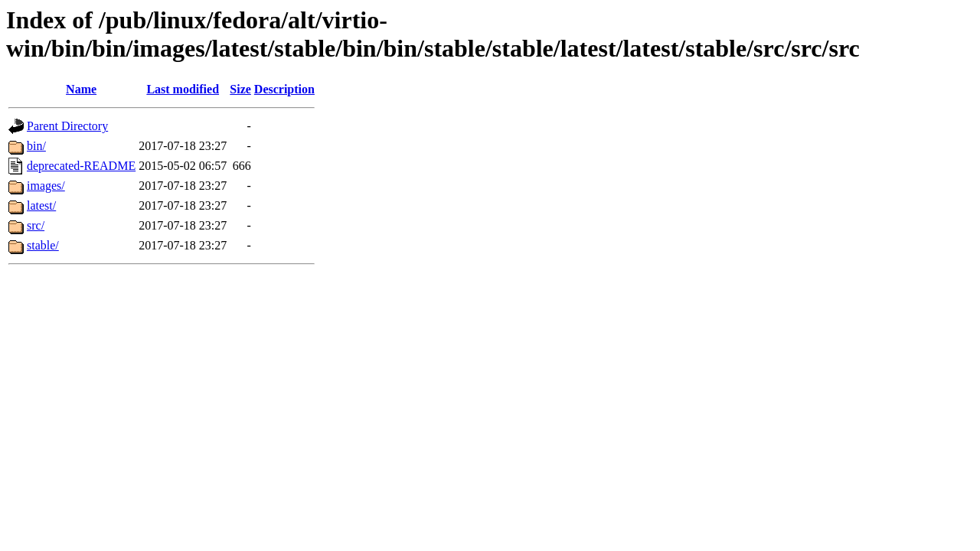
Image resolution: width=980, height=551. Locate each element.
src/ (36, 225)
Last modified (183, 89)
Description (284, 89)
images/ (46, 186)
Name (81, 89)
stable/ (43, 245)
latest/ (41, 205)
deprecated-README (81, 166)
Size (240, 89)
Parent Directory (67, 126)
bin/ (36, 146)
